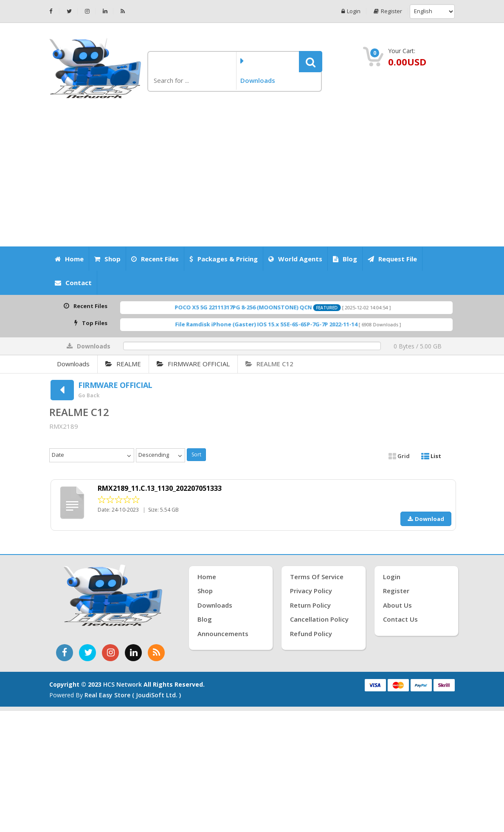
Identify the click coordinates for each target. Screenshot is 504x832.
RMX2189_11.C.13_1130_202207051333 (160, 488)
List (431, 456)
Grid (399, 456)
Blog (345, 259)
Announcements (223, 634)
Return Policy (310, 605)
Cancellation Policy (319, 619)
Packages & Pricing (224, 259)
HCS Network (122, 684)
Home (69, 259)
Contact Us (400, 619)
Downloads (73, 364)
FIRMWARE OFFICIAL (193, 364)
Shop (107, 259)
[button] (311, 62)
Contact (73, 283)
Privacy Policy (311, 591)
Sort (196, 454)
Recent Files (155, 259)
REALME (123, 364)
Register (388, 11)
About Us (397, 605)
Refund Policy (311, 634)
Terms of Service (317, 577)
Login (351, 11)
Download (426, 519)
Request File (392, 259)
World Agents (295, 259)
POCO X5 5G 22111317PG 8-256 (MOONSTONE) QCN (257, 307)
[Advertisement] (252, 173)
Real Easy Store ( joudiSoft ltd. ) (133, 695)
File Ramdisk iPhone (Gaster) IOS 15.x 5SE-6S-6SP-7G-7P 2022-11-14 (279, 324)
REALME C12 (269, 364)
